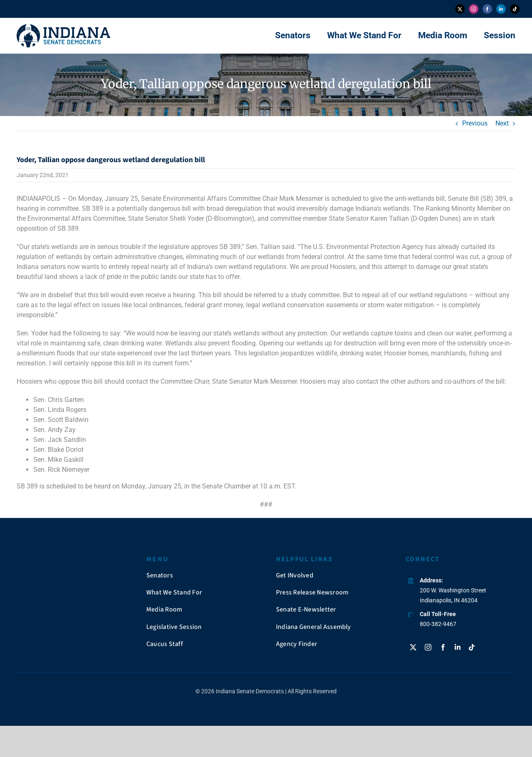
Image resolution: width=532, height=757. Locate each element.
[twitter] (460, 9)
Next (502, 123)
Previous (475, 123)
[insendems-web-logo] (63, 27)
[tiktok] (515, 9)
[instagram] (474, 9)
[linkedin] (501, 9)
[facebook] (487, 9)
